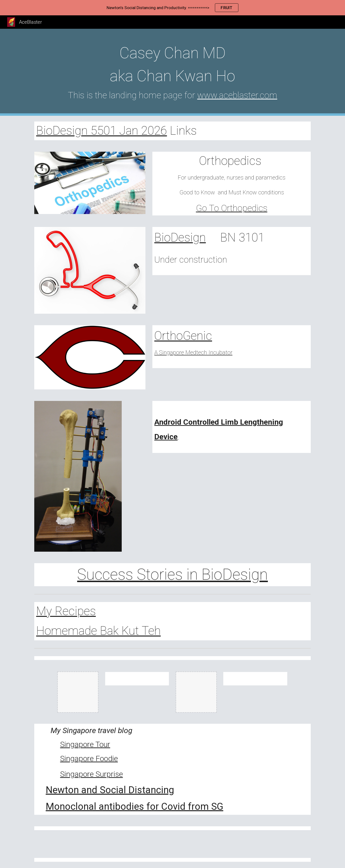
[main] (172, 72)
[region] (172, 8)
